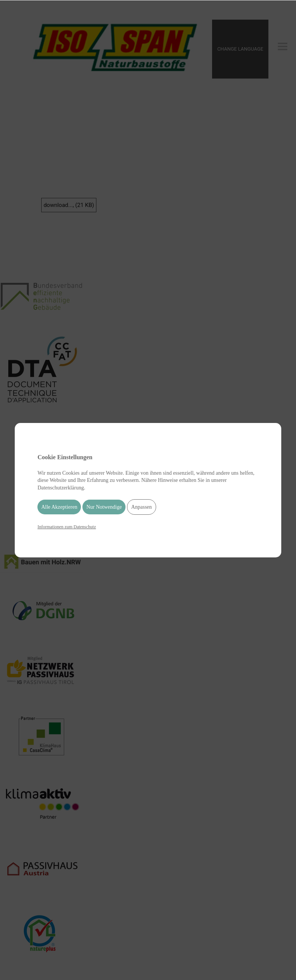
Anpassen (141, 507)
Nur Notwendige (104, 507)
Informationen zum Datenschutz (67, 527)
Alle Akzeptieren (59, 507)
